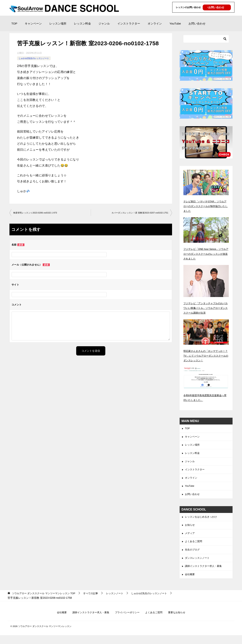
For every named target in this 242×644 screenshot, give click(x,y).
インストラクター (129, 23)
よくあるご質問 (194, 547)
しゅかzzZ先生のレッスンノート (35, 58)
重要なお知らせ (180, 621)
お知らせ (190, 530)
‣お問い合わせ (216, 7)
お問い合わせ (197, 23)
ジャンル (104, 23)
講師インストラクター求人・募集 (205, 574)
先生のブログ (193, 556)
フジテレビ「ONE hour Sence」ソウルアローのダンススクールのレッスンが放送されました (206, 254)
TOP (14, 23)
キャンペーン (33, 23)
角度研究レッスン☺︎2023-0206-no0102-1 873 (37, 213)
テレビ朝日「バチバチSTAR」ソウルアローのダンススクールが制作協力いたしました (206, 206)
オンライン (155, 23)
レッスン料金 (82, 23)
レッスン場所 (58, 23)
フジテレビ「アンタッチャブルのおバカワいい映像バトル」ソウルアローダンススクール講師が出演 (206, 308)
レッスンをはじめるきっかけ (202, 521)
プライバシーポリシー (128, 621)
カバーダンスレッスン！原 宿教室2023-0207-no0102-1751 (137, 213)
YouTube (175, 23)
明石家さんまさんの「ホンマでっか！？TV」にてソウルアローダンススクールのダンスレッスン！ (205, 356)
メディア (190, 539)
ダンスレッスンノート (198, 565)
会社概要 (190, 582)
